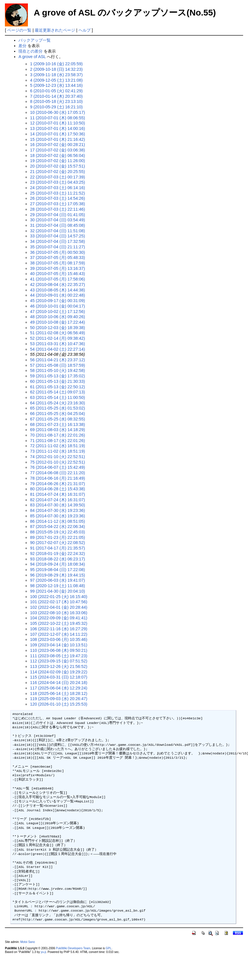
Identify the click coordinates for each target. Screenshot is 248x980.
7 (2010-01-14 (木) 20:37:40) (56, 96)
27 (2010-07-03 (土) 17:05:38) (57, 204)
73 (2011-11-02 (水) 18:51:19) (57, 451)
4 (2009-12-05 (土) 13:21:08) (56, 80)
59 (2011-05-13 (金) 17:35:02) (57, 376)
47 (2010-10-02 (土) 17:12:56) (57, 312)
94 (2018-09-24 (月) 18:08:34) (57, 564)
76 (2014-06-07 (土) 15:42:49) (57, 467)
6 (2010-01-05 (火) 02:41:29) (56, 91)
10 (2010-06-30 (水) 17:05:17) (57, 112)
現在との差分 (30, 51)
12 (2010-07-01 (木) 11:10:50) (57, 123)
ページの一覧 (19, 30)
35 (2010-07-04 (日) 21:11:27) (57, 247)
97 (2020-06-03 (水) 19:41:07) (57, 580)
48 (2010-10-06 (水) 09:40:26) (57, 317)
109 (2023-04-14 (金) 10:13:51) (59, 645)
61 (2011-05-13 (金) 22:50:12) (57, 387)
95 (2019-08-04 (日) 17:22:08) (57, 570)
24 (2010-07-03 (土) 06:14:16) (57, 188)
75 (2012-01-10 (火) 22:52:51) (57, 462)
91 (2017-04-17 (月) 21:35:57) (57, 548)
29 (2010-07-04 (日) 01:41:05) (57, 215)
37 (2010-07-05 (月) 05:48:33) (57, 258)
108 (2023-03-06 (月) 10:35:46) (59, 639)
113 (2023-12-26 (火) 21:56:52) (59, 666)
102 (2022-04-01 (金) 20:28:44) (59, 607)
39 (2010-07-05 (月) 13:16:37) (57, 268)
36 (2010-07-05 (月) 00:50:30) (57, 252)
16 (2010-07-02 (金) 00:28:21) (57, 145)
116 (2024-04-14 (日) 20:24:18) (59, 683)
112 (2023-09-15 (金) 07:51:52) (59, 661)
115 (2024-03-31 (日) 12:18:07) (59, 677)
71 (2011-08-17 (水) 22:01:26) (57, 441)
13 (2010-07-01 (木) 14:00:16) (57, 128)
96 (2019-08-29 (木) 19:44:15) (57, 575)
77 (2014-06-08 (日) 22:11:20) (57, 473)
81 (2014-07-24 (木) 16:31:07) (57, 494)
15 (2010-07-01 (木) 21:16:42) (57, 139)
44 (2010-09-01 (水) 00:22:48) (57, 295)
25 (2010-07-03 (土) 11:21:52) (57, 193)
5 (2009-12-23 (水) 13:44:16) (56, 85)
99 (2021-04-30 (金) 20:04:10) (57, 591)
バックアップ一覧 (35, 40)
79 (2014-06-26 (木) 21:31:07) (57, 484)
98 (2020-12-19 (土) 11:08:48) (57, 586)
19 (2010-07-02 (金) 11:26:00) (57, 161)
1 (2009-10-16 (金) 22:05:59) (56, 64)
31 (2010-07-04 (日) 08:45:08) (57, 225)
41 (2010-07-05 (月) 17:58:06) (57, 279)
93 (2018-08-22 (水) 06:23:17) (57, 559)
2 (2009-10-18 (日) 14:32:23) (56, 69)
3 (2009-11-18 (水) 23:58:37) (56, 75)
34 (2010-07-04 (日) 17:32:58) (57, 241)
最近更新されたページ (55, 30)
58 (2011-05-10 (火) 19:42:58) (57, 370)
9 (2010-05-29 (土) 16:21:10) (56, 107)
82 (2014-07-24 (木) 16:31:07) (57, 500)
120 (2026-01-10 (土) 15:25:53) (59, 704)
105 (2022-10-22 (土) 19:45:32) (59, 623)
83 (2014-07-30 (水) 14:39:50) (57, 505)
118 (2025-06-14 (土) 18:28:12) (59, 693)
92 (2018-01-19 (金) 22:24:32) (57, 554)
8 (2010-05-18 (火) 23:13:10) (56, 101)
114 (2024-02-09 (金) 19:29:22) (59, 672)
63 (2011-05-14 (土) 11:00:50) (57, 397)
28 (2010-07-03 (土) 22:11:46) (57, 209)
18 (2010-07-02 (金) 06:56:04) (57, 155)
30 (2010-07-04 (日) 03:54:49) (57, 220)
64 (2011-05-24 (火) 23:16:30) (57, 403)
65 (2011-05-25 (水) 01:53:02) (57, 408)
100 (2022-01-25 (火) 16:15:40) (59, 597)
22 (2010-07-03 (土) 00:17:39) (57, 177)
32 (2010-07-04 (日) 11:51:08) (57, 231)
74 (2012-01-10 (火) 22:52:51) (57, 457)
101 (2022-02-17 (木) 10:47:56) (59, 602)
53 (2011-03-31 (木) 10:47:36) (57, 344)
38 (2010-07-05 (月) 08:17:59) (57, 263)
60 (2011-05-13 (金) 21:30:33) (57, 381)
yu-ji (43, 952)
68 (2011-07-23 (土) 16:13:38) (57, 424)
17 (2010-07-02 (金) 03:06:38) (57, 150)
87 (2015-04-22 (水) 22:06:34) (57, 526)
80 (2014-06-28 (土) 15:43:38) (57, 489)
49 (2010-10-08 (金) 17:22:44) (57, 322)
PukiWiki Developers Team (73, 948)
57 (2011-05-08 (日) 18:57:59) (57, 365)
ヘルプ (85, 30)
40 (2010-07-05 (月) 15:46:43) (57, 274)
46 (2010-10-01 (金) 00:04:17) (57, 306)
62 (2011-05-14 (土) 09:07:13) (57, 392)
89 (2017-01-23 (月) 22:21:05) (57, 537)
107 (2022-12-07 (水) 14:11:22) (59, 634)
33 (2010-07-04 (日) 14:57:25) (57, 236)
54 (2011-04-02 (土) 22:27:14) (57, 349)
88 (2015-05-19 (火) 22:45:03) (57, 532)
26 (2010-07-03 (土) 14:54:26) (57, 198)
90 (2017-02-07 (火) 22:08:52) (57, 543)
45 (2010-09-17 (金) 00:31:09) (57, 301)
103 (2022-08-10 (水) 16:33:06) (59, 613)
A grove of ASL (32, 57)
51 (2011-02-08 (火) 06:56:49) (57, 333)
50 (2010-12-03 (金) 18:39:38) (57, 328)
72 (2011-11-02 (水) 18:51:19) (57, 446)
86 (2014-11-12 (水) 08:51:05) (57, 521)
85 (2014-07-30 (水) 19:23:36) (57, 516)
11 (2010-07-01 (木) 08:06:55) (57, 118)
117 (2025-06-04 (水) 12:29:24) (59, 688)
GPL (108, 948)
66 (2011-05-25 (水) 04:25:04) (57, 414)
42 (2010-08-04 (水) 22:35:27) (57, 285)
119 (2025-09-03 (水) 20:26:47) (59, 699)
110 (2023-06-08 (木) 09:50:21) (59, 650)
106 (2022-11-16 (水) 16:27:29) (59, 629)
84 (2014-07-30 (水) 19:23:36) (57, 510)
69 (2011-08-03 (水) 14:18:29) (57, 430)
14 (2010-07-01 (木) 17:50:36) (57, 134)
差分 (22, 46)
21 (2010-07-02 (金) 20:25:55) (57, 172)
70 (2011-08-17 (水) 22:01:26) (57, 435)
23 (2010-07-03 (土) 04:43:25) (57, 182)
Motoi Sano (27, 942)
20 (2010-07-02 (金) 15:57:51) (57, 166)
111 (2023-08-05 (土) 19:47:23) (59, 656)
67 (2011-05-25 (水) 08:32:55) (57, 419)
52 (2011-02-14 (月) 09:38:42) (57, 338)
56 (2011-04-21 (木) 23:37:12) (57, 360)
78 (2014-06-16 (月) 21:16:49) (57, 478)
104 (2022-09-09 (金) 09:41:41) (59, 618)
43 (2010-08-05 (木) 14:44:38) (57, 290)
